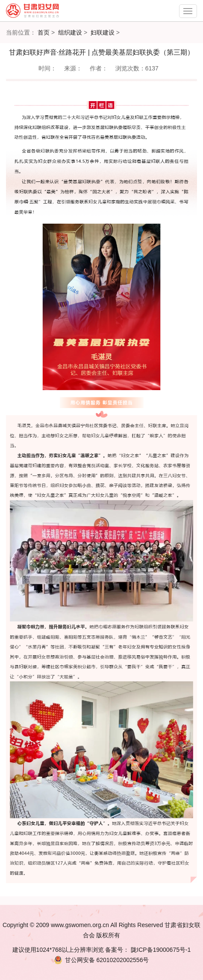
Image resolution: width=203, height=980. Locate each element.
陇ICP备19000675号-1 (160, 950)
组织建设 (70, 32)
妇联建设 (103, 32)
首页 (44, 32)
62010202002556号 (102, 960)
